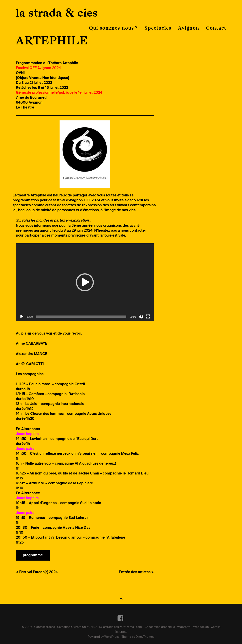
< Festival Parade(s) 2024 (37, 572)
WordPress (112, 637)
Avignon (189, 28)
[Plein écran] (148, 317)
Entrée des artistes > (136, 572)
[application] (85, 282)
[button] (85, 282)
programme (33, 555)
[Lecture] (22, 317)
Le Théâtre (25, 108)
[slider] (81, 317)
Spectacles (158, 28)
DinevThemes (145, 637)
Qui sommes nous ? (113, 28)
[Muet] (141, 317)
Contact (216, 28)
